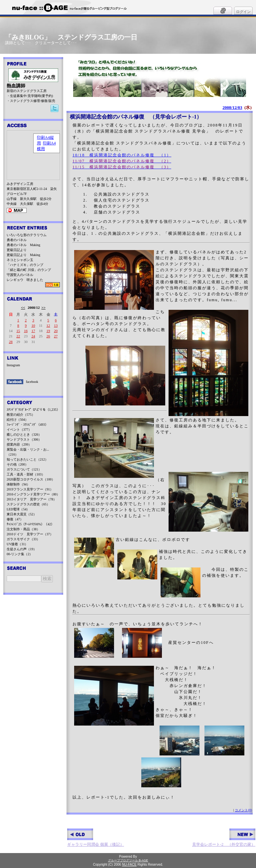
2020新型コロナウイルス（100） (31, 479)
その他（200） (17, 464)
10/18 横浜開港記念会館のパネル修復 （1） (122, 155)
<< (23, 307)
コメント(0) (243, 810)
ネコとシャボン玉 (20, 260)
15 (18, 331)
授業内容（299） (19, 444)
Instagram (13, 365)
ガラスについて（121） (24, 469)
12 (48, 325)
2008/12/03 (232, 107)
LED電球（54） (18, 509)
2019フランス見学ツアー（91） (30, 489)
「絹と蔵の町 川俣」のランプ (29, 270)
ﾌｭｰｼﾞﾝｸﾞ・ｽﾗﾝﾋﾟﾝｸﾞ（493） (27, 425)
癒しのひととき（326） (24, 434)
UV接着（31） (17, 544)
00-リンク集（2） (20, 554)
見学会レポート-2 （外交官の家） (224, 838)
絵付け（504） (17, 420)
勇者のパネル (17, 240)
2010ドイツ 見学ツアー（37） (30, 534)
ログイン (243, 12)
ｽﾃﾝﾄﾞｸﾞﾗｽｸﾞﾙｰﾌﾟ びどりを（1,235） (33, 410)
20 (56, 331)
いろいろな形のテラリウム (27, 235)
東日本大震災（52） (22, 514)
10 (33, 325)
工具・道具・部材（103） (26, 474)
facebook (32, 382)
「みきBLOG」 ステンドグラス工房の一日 (71, 37)
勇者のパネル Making (23, 245)
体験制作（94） (18, 484)
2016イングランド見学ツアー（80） (33, 494)
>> (43, 307)
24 (33, 336)
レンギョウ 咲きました (25, 280)
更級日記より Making (23, 255)
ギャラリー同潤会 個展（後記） (96, 838)
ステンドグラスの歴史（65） (28, 504)
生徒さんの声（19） (22, 549)
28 (11, 342)
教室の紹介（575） (21, 415)
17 (33, 331)
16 (26, 331)
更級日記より (17, 250)
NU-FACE (129, 865)
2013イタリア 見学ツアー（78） (32, 499)
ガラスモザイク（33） (23, 539)
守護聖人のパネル (20, 275)
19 (48, 331)
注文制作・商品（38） (23, 529)
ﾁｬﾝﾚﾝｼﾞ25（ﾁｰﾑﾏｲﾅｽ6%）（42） (30, 524)
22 (18, 336)
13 (56, 325)
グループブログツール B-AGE (128, 860)
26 (48, 336)
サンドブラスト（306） (24, 439)
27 (56, 336)
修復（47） (15, 519)
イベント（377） (19, 430)
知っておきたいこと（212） (27, 459)
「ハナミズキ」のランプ (25, 265)
